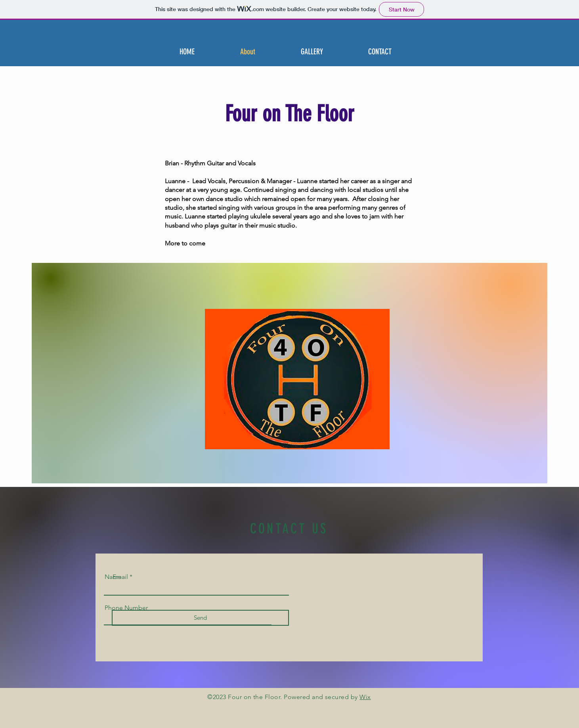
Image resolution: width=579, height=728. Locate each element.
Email (120, 577)
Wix (365, 697)
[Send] (200, 618)
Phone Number (126, 608)
